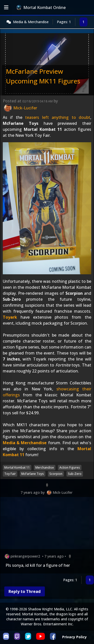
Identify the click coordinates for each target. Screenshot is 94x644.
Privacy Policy (74, 637)
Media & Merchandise (31, 22)
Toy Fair (10, 474)
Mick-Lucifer (63, 492)
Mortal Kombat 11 (17, 467)
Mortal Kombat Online (41, 7)
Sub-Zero (75, 474)
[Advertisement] (47, 524)
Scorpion (56, 474)
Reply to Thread (25, 591)
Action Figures (70, 467)
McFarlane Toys (33, 474)
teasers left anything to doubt (58, 117)
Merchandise (45, 467)
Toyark (10, 317)
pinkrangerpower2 (25, 556)
